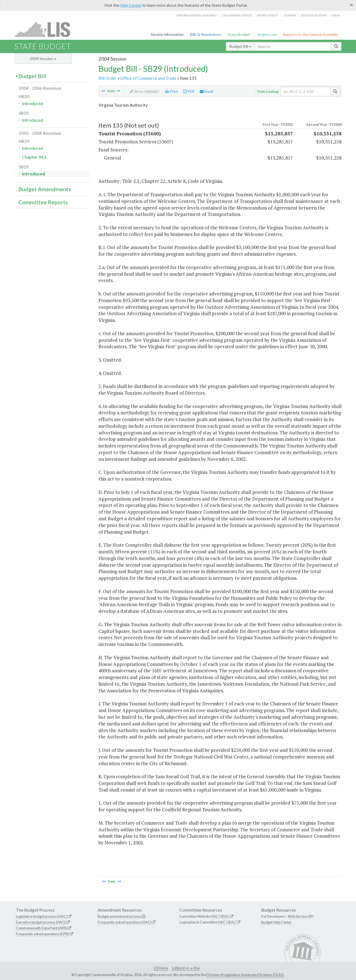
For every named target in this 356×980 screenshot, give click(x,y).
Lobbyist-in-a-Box (186, 968)
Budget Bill (240, 46)
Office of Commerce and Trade (148, 78)
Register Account (314, 15)
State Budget (239, 34)
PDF (189, 91)
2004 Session (43, 59)
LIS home (290, 15)
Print (172, 91)
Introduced (33, 103)
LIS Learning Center (237, 15)
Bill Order (107, 78)
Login (336, 15)
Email (206, 91)
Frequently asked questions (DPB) (42, 934)
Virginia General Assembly (197, 15)
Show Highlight (144, 91)
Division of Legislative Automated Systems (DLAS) (245, 975)
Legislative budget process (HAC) (42, 916)
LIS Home (161, 968)
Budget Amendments (45, 189)
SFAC (225, 916)
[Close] (351, 5)
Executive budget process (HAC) (41, 922)
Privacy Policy (268, 15)
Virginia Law (267, 34)
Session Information (167, 34)
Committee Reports (43, 202)
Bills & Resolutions (205, 34)
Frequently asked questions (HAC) (124, 922)
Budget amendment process (120, 916)
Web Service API (301, 916)
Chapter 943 (34, 157)
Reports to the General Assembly (311, 34)
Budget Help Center (276, 922)
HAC (215, 916)
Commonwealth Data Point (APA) (41, 928)
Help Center (131, 5)
